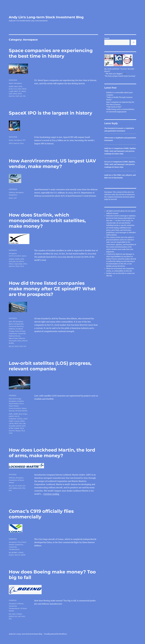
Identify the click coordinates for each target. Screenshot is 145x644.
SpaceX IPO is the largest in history (51, 113)
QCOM (19, 426)
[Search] (133, 42)
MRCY (16, 91)
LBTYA (11, 423)
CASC (14, 614)
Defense (12, 192)
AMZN (11, 86)
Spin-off (12, 321)
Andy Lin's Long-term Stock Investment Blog (46, 17)
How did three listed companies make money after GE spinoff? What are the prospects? (52, 289)
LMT (15, 198)
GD (13, 486)
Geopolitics (13, 195)
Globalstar (13, 419)
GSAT (20, 89)
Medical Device (15, 336)
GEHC (17, 346)
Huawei (17, 421)
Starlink (12, 96)
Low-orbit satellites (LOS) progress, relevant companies (50, 366)
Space (11, 83)
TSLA (22, 143)
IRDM (24, 89)
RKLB (24, 91)
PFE (24, 488)
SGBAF (17, 428)
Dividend (19, 329)
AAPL (11, 414)
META (16, 423)
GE (13, 346)
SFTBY (11, 428)
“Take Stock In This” (114, 107)
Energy (11, 331)
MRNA (15, 488)
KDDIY (21, 261)
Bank (11, 324)
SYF (25, 346)
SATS (11, 94)
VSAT (17, 96)
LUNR (11, 91)
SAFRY (23, 555)
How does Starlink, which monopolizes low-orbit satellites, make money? (47, 220)
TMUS (17, 266)
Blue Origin (23, 414)
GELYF (17, 416)
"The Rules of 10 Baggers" (114, 74)
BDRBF (14, 553)
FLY (16, 89)
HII (16, 486)
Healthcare (13, 333)
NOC (20, 488)
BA (14, 261)
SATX (24, 426)
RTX (10, 491)
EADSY (11, 416)
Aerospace (18, 83)
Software (22, 338)
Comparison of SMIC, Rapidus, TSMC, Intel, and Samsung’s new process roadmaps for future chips (120, 151)
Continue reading (51, 494)
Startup (12, 411)
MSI (20, 423)
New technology (15, 399)
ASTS (20, 86)
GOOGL (20, 419)
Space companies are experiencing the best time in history (51, 53)
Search (107, 38)
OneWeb (12, 426)
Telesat (18, 431)
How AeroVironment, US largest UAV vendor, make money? (52, 164)
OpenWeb (19, 264)
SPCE (15, 94)
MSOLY (11, 264)
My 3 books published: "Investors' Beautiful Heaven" (119, 70)
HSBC (11, 421)
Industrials (22, 333)
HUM (19, 486)
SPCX (20, 94)
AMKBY (12, 259)
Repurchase (13, 338)
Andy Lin (108, 148)
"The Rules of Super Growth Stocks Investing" (120, 76)
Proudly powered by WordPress (56, 634)
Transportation (14, 549)
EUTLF (11, 89)
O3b (24, 423)
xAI (21, 96)
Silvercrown (109, 138)
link (123, 273)
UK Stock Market (21, 411)
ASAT (16, 86)
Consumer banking (16, 326)
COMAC (21, 553)
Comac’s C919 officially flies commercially (41, 514)
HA (17, 261)
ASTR (22, 259)
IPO (24, 140)
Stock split (13, 341)
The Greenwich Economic (114, 128)
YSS (24, 96)
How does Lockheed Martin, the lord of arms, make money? (52, 453)
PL (20, 91)
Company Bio (19, 324)
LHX (24, 486)
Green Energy (20, 331)
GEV (21, 346)
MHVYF (17, 555)
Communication (15, 256)
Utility (19, 341)
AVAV (11, 198)
